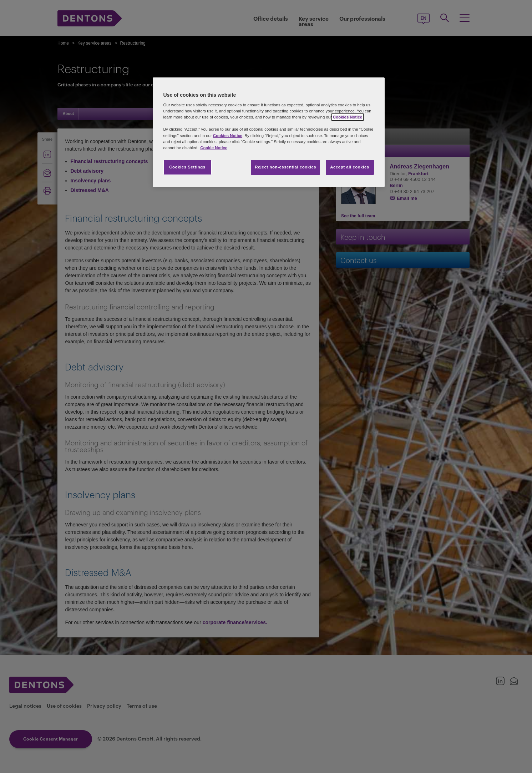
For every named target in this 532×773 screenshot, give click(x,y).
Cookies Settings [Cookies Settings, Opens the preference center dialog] (187, 167)
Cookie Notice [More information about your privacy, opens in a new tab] (214, 148)
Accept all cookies (350, 167)
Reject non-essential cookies (285, 167)
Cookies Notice (348, 117)
